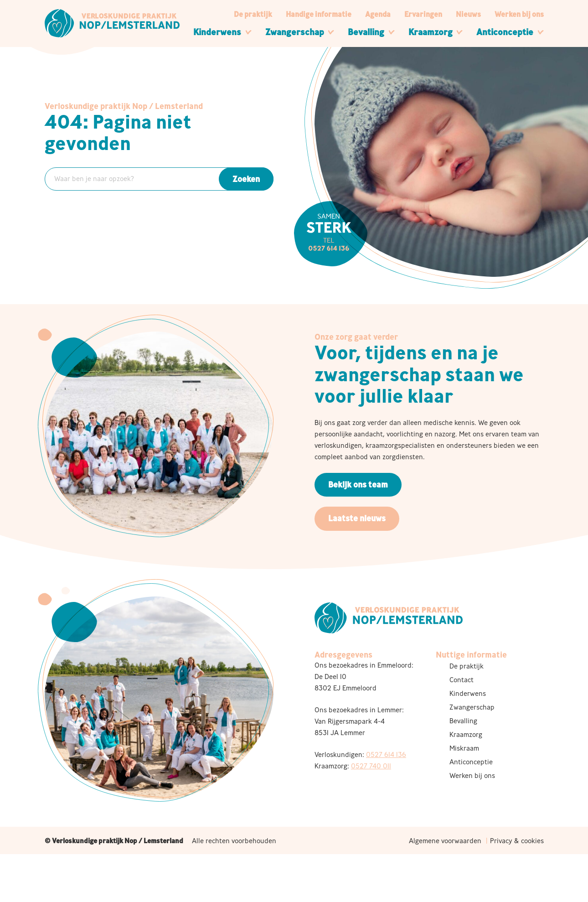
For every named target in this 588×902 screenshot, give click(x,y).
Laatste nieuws (357, 518)
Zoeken (246, 179)
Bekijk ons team (358, 485)
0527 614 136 (386, 754)
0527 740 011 (371, 766)
